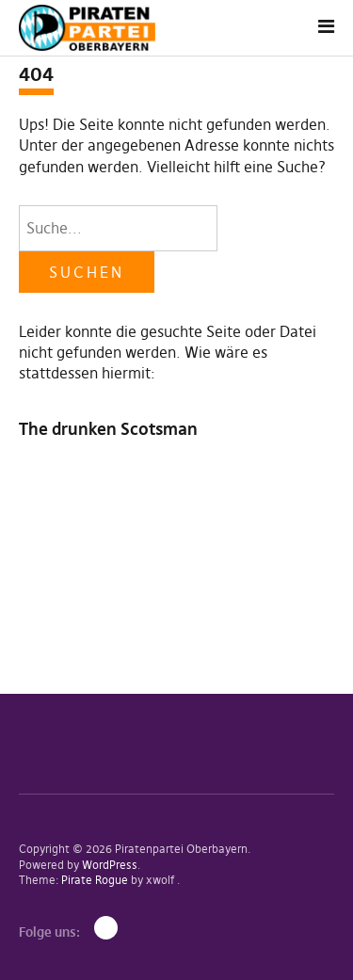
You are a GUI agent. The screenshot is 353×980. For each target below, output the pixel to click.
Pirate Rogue (95, 880)
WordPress (110, 865)
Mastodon (106, 928)
